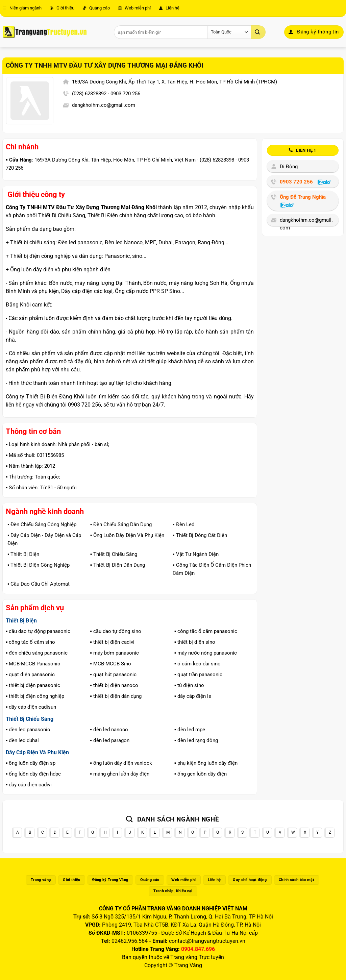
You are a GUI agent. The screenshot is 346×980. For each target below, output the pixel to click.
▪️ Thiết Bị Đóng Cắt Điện (200, 535)
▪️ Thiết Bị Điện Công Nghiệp (39, 565)
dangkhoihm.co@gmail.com (104, 105)
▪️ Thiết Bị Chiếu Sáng (114, 554)
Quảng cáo (96, 8)
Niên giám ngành (22, 8)
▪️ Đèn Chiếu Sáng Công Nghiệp (42, 524)
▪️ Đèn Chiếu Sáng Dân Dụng (121, 524)
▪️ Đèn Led (183, 524)
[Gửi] (258, 32)
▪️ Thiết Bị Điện (23, 554)
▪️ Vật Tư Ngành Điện (195, 554)
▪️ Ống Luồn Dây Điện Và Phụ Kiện (127, 535)
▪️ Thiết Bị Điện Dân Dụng (118, 565)
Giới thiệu (62, 8)
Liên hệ (169, 8)
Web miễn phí (134, 8)
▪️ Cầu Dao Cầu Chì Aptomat (39, 584)
